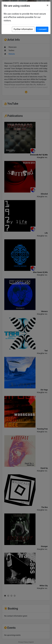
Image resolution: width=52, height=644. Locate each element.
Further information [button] (23, 29)
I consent (42, 29)
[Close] (47, 5)
